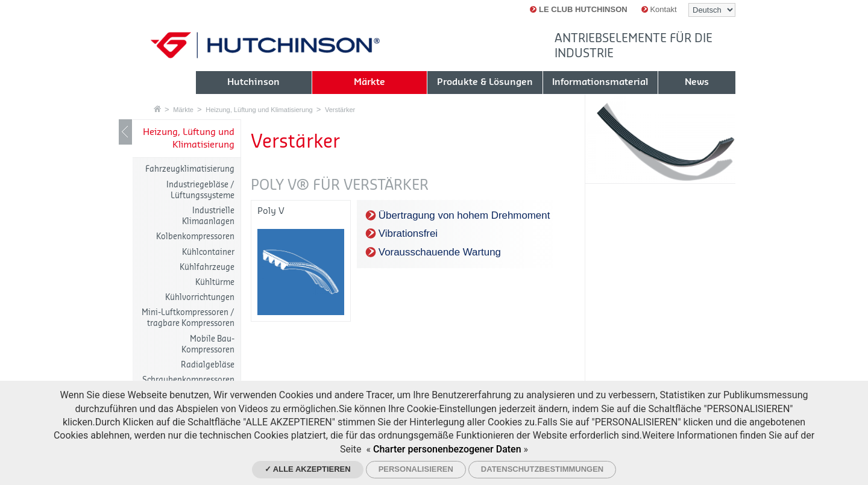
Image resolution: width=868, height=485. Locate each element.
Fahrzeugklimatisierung (190, 169)
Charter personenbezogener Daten (447, 449)
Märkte (183, 110)
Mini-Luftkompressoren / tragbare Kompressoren (188, 318)
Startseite (157, 109)
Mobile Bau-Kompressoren (208, 344)
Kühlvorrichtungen (200, 297)
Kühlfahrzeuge (207, 267)
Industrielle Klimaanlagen (208, 216)
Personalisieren (416, 469)
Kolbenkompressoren (195, 236)
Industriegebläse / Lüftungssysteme (200, 190)
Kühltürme (215, 282)
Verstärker (340, 110)
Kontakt (659, 9)
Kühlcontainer (208, 252)
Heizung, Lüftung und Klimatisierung (259, 110)
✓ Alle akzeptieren (308, 469)
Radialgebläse (208, 365)
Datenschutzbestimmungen (542, 469)
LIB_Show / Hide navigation (125, 132)
